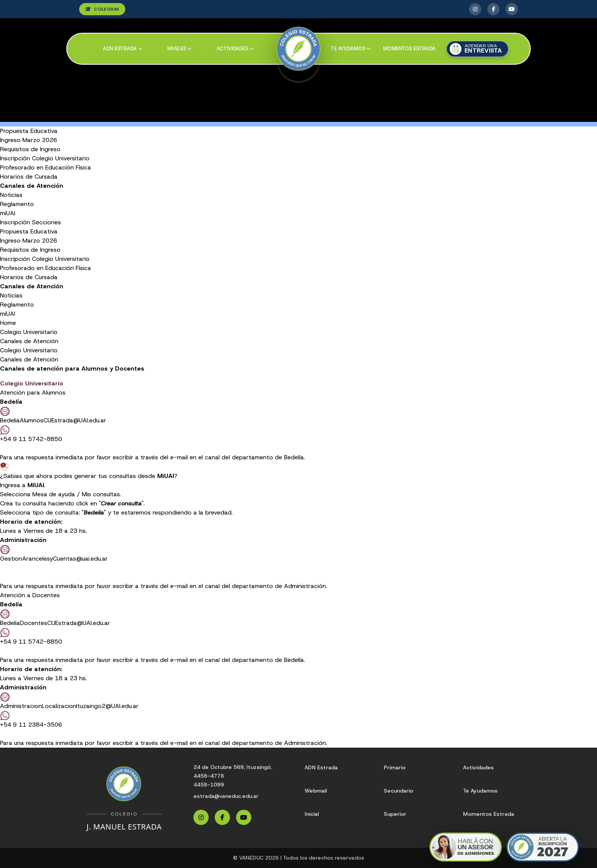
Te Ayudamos (480, 791)
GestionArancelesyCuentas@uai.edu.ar (54, 559)
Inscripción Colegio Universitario (45, 158)
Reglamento (17, 204)
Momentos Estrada (409, 49)
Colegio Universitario (29, 332)
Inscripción (15, 222)
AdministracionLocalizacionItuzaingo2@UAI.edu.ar (69, 706)
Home (8, 323)
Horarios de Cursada (29, 177)
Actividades (235, 49)
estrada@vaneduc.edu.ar (226, 796)
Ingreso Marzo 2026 (29, 140)
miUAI (8, 213)
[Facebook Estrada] (493, 9)
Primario (395, 767)
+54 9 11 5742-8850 (31, 439)
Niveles (179, 49)
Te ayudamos (350, 49)
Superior (395, 814)
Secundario (398, 791)
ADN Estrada (122, 49)
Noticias (11, 195)
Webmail (316, 791)
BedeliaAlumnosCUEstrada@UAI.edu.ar (53, 420)
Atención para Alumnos (33, 392)
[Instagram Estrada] (475, 9)
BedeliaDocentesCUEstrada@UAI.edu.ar (55, 623)
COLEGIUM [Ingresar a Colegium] (102, 9)
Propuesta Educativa (29, 131)
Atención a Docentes (30, 595)
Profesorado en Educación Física (45, 167)
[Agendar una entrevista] (477, 49)
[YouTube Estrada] (512, 9)
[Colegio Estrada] (299, 49)
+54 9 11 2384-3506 (31, 720)
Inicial (312, 814)
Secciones (46, 222)
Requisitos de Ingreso (30, 149)
